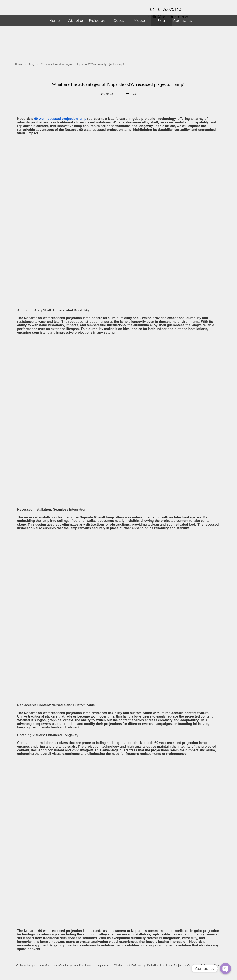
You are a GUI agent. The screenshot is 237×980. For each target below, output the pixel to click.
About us (76, 21)
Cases (119, 21)
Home (55, 21)
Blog (32, 64)
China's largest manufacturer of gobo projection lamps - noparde (63, 965)
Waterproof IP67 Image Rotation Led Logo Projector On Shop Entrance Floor (168, 965)
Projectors (97, 21)
